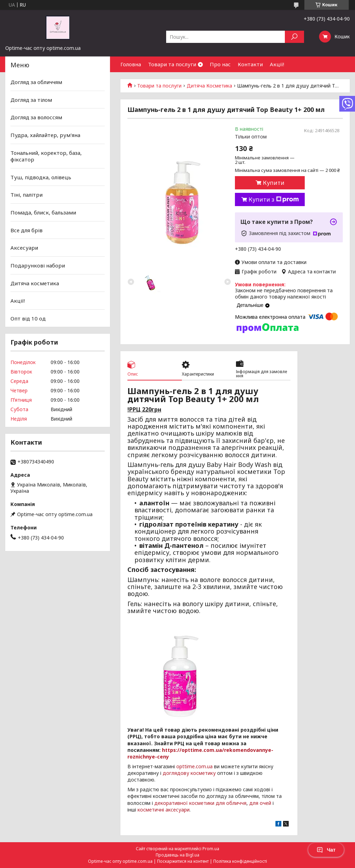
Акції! (277, 64)
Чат (326, 850)
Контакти (250, 64)
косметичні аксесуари (164, 810)
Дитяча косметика (35, 283)
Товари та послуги (172, 64)
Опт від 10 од (28, 318)
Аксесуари (24, 248)
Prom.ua (211, 849)
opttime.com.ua (194, 766)
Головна (131, 64)
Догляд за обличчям (36, 82)
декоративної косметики (184, 803)
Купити (274, 183)
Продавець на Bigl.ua (177, 855)
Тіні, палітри (27, 195)
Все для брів (27, 230)
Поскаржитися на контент (183, 861)
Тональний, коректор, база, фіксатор (46, 156)
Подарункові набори (38, 265)
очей (265, 803)
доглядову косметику (189, 773)
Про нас (220, 64)
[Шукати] (294, 37)
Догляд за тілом (31, 100)
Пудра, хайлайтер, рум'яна (45, 135)
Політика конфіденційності (240, 861)
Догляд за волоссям (36, 117)
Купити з (274, 199)
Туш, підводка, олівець (41, 177)
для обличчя (231, 803)
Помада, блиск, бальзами (43, 212)
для (254, 803)
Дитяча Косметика (209, 86)
